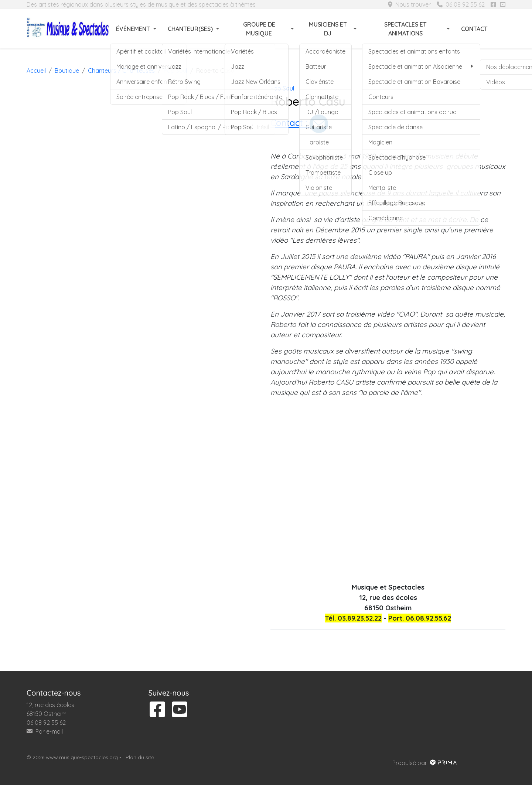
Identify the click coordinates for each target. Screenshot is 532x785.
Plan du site (140, 757)
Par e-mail (45, 731)
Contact (474, 29)
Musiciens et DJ (328, 29)
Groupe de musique (259, 29)
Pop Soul (282, 88)
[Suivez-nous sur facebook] (493, 4)
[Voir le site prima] (443, 763)
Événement (133, 29)
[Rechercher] (501, 29)
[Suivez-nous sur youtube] (503, 4)
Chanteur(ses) (190, 29)
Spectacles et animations (405, 29)
